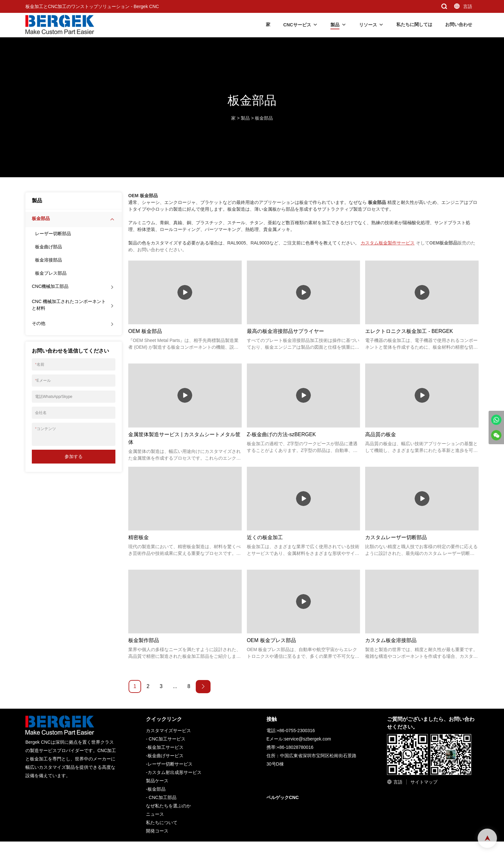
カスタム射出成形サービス (175, 772)
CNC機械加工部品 (50, 286)
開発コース (157, 831)
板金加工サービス (166, 747)
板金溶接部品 (49, 260)
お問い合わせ (459, 24)
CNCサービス (297, 25)
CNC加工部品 (163, 797)
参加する (74, 456)
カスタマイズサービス (168, 731)
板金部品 (264, 118)
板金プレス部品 (51, 273)
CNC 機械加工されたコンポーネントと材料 (69, 305)
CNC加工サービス (167, 739)
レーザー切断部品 (53, 234)
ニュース (155, 814)
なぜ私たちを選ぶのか (168, 806)
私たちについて (162, 823)
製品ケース (157, 781)
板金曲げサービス (166, 756)
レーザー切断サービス (170, 764)
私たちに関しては (414, 24)
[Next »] (203, 687)
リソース (368, 25)
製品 (335, 25)
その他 (39, 323)
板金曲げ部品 (49, 247)
